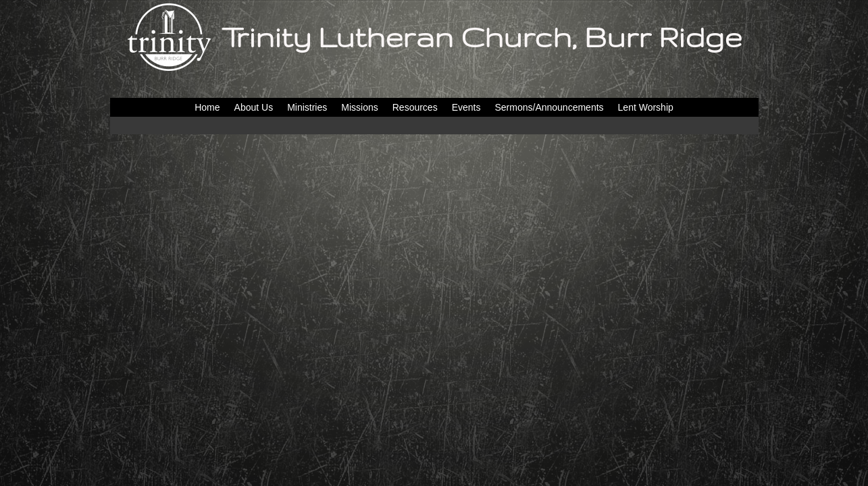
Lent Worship (646, 107)
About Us (254, 107)
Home (207, 107)
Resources (415, 107)
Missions (359, 107)
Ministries (307, 107)
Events (466, 107)
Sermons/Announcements (549, 107)
